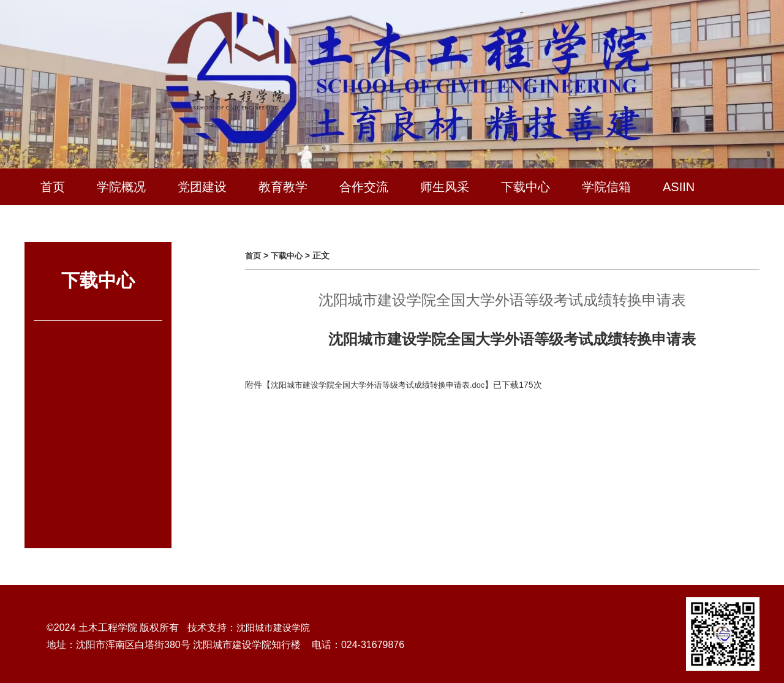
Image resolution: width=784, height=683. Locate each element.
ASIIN (679, 187)
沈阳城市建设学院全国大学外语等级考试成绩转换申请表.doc (386, 385)
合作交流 (364, 187)
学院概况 (121, 187)
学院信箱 (606, 187)
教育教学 (283, 187)
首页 (53, 187)
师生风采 (445, 187)
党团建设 (202, 187)
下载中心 (526, 187)
